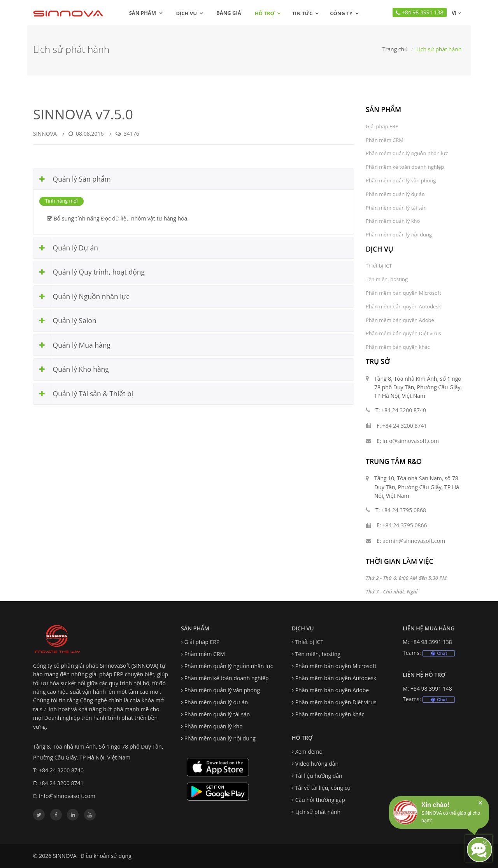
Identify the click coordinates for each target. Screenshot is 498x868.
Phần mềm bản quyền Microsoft (403, 293)
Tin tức (302, 13)
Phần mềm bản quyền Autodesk (403, 306)
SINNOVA (45, 134)
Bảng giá (229, 13)
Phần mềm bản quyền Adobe (400, 320)
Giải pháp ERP (382, 126)
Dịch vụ (186, 13)
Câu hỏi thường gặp (320, 800)
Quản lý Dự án (66, 248)
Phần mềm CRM (385, 140)
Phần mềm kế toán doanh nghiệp (405, 167)
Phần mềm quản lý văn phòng (401, 180)
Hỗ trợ (265, 13)
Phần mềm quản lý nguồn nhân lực (407, 153)
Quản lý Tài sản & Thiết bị (83, 394)
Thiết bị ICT (379, 266)
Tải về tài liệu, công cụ (323, 788)
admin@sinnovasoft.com (414, 541)
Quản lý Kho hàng (71, 369)
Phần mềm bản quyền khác (398, 347)
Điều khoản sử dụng (106, 856)
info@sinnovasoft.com (411, 441)
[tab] (194, 179)
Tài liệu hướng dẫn (319, 776)
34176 (127, 134)
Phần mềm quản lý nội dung (399, 234)
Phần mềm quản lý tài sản (396, 208)
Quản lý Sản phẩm (72, 179)
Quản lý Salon (65, 321)
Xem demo (309, 752)
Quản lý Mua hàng (72, 345)
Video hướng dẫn (317, 764)
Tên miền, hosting (387, 279)
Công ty (341, 13)
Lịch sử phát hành (318, 812)
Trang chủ (395, 49)
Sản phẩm (146, 13)
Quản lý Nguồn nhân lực (82, 297)
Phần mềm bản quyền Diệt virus (403, 333)
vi (456, 13)
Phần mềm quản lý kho (393, 221)
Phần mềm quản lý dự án (395, 194)
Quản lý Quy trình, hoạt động (89, 272)
